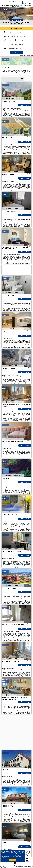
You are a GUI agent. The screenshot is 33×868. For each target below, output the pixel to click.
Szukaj (17, 53)
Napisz (31, 867)
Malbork (4, 85)
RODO (2, 858)
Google (23, 851)
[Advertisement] (16, 732)
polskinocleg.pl (16, 2)
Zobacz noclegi (25, 105)
